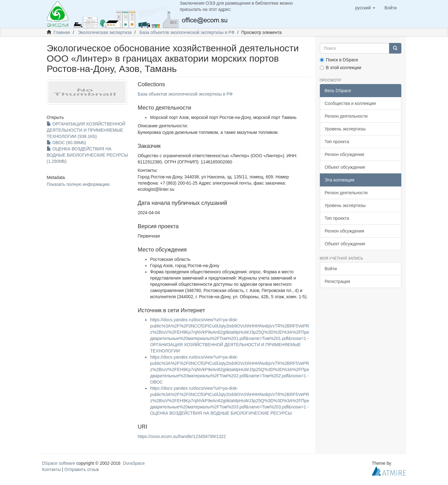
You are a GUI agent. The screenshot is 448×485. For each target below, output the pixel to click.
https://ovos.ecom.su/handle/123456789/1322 (182, 436)
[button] (365, 8)
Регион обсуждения (345, 154)
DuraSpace (134, 463)
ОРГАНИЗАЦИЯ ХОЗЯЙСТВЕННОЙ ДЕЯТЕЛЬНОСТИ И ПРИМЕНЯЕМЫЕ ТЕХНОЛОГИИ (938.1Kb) (86, 130)
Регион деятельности (346, 116)
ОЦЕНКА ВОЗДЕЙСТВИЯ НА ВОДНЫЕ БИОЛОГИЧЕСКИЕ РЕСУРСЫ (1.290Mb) (87, 155)
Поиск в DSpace (339, 60)
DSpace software (59, 463)
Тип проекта (337, 142)
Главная (62, 32)
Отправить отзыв (82, 469)
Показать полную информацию (78, 184)
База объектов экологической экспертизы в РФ (187, 32)
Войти (331, 269)
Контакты (51, 469)
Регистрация (338, 281)
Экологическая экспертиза (105, 32)
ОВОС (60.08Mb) (66, 143)
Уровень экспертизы (345, 129)
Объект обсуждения (345, 167)
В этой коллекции (341, 68)
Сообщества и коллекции (350, 103)
